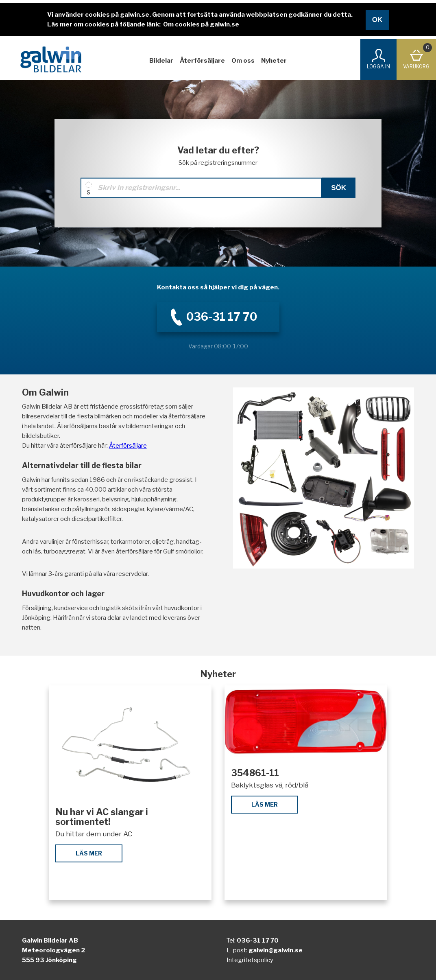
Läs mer (89, 853)
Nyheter (274, 61)
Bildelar (161, 61)
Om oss (243, 61)
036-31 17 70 (258, 941)
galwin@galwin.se (276, 950)
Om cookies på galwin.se (201, 24)
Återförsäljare (202, 61)
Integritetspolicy (250, 960)
